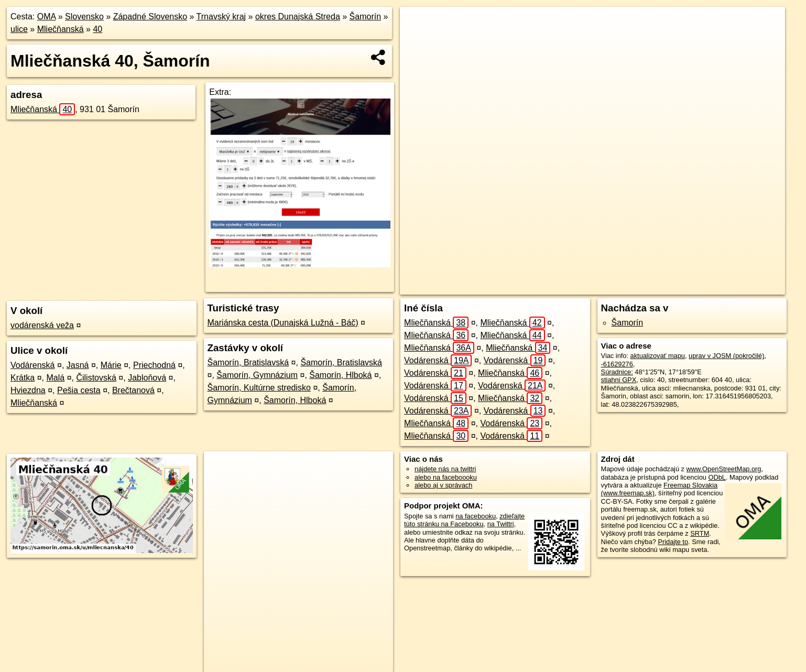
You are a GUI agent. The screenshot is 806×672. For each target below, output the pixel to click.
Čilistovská (96, 378)
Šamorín (365, 17)
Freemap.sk (636, 287)
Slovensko (84, 17)
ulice (19, 29)
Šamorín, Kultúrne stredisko (259, 388)
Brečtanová (133, 390)
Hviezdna (28, 390)
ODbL (717, 477)
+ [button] (417, 25)
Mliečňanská (61, 29)
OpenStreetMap (582, 287)
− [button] (417, 41)
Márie (111, 365)
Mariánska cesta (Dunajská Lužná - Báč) (283, 323)
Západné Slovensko (150, 17)
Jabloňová (147, 378)
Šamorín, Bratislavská (248, 362)
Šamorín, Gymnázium (257, 375)
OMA (47, 17)
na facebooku (476, 516)
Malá (56, 378)
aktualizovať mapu (658, 356)
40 (97, 29)
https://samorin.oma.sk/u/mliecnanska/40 (726, 287)
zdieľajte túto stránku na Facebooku (464, 520)
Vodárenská (33, 365)
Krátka (23, 378)
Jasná (78, 365)
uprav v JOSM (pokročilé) (726, 356)
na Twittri (501, 524)
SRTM (700, 533)
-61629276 (617, 364)
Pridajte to (673, 542)
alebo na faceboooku (446, 477)
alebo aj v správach (443, 485)
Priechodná (154, 365)
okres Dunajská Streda (298, 17)
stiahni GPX (619, 380)
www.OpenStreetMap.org (724, 469)
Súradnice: (617, 372)
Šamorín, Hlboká (340, 375)
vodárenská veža (42, 325)
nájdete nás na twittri (445, 469)
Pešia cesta (79, 390)
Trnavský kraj (221, 17)
